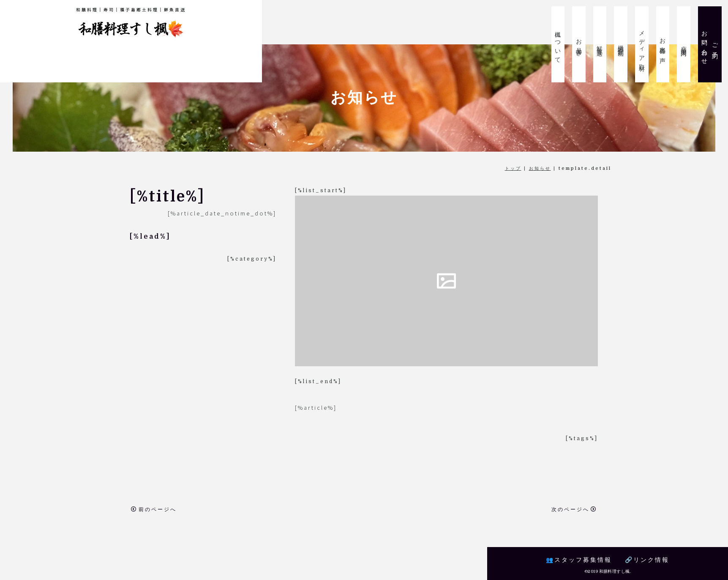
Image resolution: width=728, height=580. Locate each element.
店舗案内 (684, 44)
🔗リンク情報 (647, 560)
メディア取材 (642, 45)
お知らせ (540, 168)
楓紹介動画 (621, 44)
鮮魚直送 (600, 44)
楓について (558, 44)
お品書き (579, 44)
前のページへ (154, 509)
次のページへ (574, 509)
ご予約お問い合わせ (710, 45)
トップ (513, 168)
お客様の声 (663, 44)
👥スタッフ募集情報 (579, 560)
